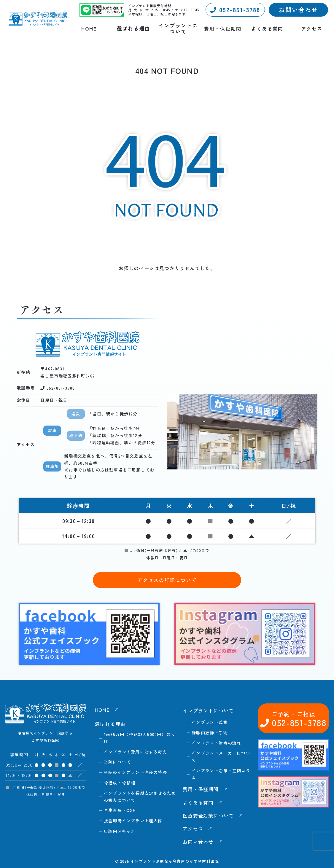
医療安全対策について (208, 816)
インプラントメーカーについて (221, 756)
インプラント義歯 (210, 722)
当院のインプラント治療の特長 (135, 772)
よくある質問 (267, 29)
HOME (89, 29)
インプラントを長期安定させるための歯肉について (140, 797)
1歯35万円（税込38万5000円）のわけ (139, 738)
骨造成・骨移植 (120, 783)
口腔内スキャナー (122, 831)
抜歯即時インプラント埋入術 (133, 821)
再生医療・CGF (120, 810)
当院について (117, 762)
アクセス (312, 29)
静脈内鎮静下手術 (210, 732)
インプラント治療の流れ (216, 743)
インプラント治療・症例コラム (221, 774)
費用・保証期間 (223, 29)
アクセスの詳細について (167, 580)
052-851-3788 (235, 10)
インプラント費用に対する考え (135, 752)
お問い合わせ (298, 10)
